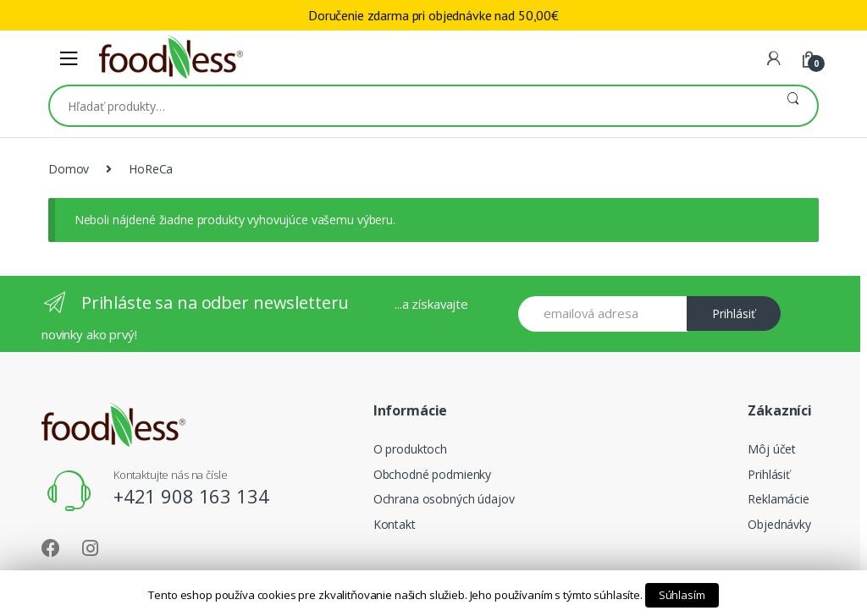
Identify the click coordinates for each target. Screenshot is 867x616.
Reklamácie (779, 499)
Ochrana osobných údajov (444, 499)
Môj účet (772, 449)
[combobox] (409, 106)
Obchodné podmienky (432, 474)
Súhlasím (682, 595)
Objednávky (779, 524)
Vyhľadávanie (793, 106)
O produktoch (410, 449)
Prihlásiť (734, 313)
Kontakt (395, 524)
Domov (69, 169)
